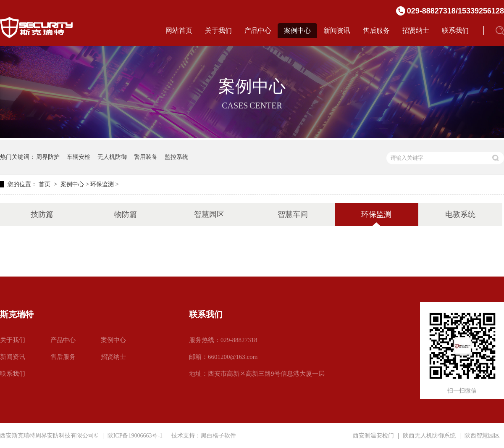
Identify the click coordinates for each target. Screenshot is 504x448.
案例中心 (297, 30)
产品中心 (258, 30)
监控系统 (176, 157)
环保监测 (102, 184)
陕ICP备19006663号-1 (135, 436)
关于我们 (218, 30)
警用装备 (146, 157)
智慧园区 (209, 214)
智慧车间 (293, 214)
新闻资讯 (337, 30)
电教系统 (460, 214)
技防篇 (42, 214)
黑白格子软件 (218, 436)
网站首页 (179, 30)
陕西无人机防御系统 (429, 436)
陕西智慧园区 (482, 436)
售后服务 (376, 30)
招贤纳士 (416, 30)
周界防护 (48, 157)
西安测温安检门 (373, 436)
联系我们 (455, 30)
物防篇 (126, 214)
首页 (45, 184)
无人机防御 (112, 157)
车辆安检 (79, 157)
